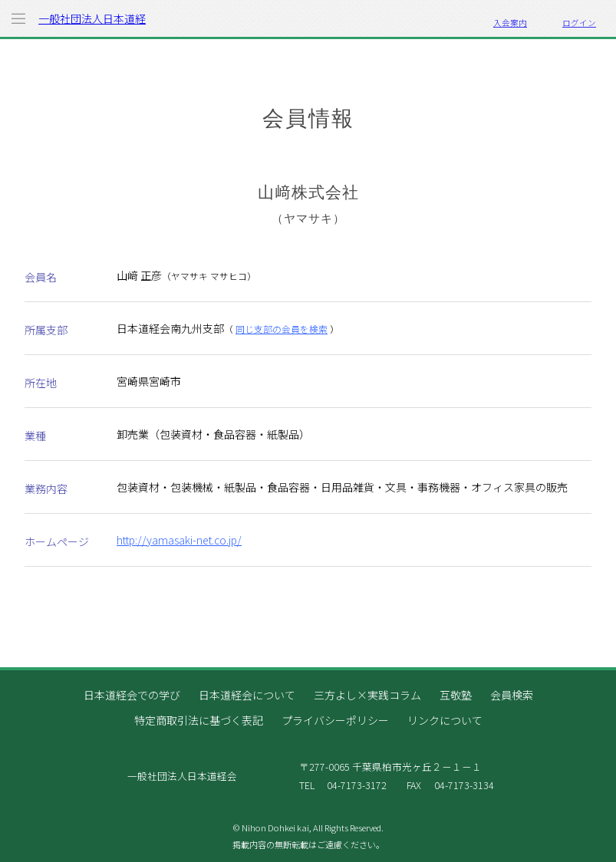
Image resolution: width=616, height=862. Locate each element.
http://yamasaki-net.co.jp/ (179, 540)
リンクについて (445, 720)
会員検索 (512, 695)
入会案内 (510, 23)
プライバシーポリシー (335, 720)
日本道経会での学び (132, 695)
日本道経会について (247, 695)
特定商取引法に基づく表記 (199, 720)
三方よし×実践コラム (367, 695)
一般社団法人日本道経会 (92, 24)
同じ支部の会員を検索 (282, 329)
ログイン (579, 23)
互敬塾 (456, 695)
